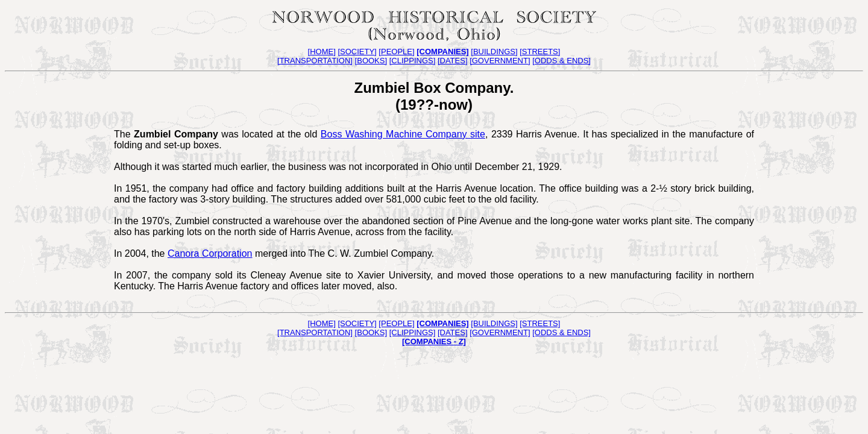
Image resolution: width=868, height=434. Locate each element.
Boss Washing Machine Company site (403, 134)
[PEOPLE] (396, 52)
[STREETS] (540, 52)
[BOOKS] (371, 61)
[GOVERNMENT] (500, 61)
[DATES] (453, 61)
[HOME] (322, 52)
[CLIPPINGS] (413, 61)
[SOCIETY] (357, 52)
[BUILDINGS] (494, 52)
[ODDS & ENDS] (561, 61)
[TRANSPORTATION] (315, 61)
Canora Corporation (210, 253)
